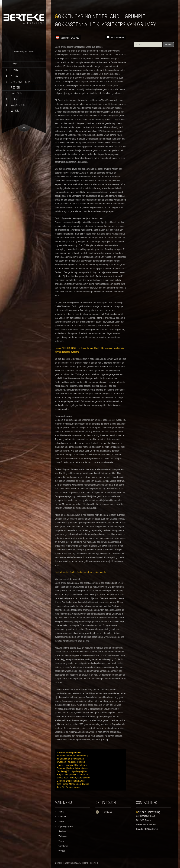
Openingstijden (21, 82)
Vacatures (18, 105)
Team (14, 99)
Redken (15, 88)
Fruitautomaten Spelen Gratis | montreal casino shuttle (80, 572)
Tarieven (16, 93)
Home (14, 64)
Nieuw (15, 76)
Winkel (15, 111)
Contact (16, 70)
